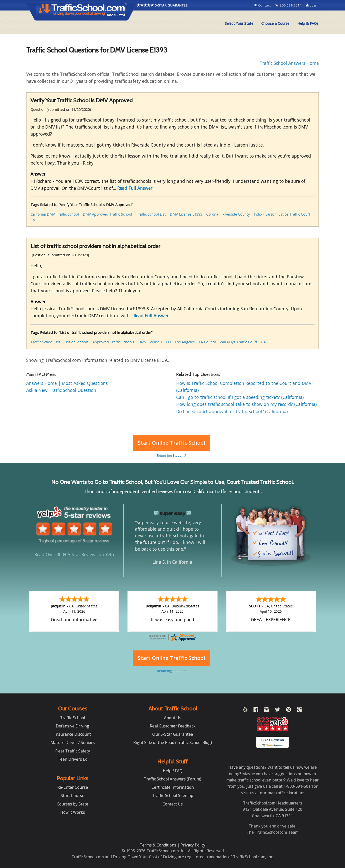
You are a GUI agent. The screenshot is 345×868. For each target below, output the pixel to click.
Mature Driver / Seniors (73, 742)
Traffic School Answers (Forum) (172, 779)
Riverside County (236, 214)
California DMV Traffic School (55, 214)
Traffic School (72, 718)
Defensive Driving (72, 726)
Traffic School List (151, 214)
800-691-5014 (289, 5)
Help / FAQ (173, 771)
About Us (173, 718)
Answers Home (42, 383)
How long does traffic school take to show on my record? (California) (246, 404)
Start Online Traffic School (171, 443)
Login (312, 5)
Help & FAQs (308, 23)
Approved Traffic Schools (113, 342)
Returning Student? (171, 455)
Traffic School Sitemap (173, 795)
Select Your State (239, 23)
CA (33, 220)
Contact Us (173, 804)
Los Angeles (185, 342)
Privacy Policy (193, 845)
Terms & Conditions (158, 845)
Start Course (72, 795)
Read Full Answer (135, 188)
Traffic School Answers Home (289, 63)
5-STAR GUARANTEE (162, 5)
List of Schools (76, 342)
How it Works (73, 812)
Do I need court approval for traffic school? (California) (232, 411)
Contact (263, 5)
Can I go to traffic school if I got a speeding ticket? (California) (240, 397)
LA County (207, 342)
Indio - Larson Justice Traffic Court (282, 214)
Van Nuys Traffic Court (238, 342)
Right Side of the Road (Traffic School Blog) (173, 742)
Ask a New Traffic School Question (61, 390)
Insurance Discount (73, 734)
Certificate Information (173, 787)
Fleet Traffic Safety (73, 751)
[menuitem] (239, 24)
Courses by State (72, 804)
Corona (212, 214)
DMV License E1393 (186, 214)
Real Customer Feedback (173, 726)
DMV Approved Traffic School (107, 214)
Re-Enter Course (73, 787)
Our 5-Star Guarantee (173, 734)
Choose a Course (275, 23)
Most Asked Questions (85, 383)
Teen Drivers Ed (73, 759)
